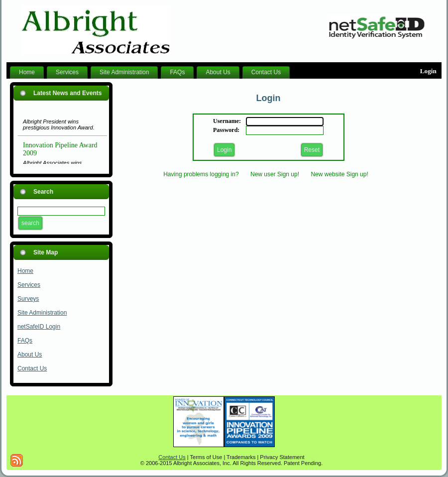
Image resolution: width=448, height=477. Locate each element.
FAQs (25, 341)
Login (428, 71)
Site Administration (42, 313)
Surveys (28, 299)
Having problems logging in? (201, 174)
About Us (30, 355)
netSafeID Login (39, 327)
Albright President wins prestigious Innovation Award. (59, 125)
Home (25, 271)
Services (29, 285)
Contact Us (32, 368)
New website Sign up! (339, 174)
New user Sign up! (275, 174)
